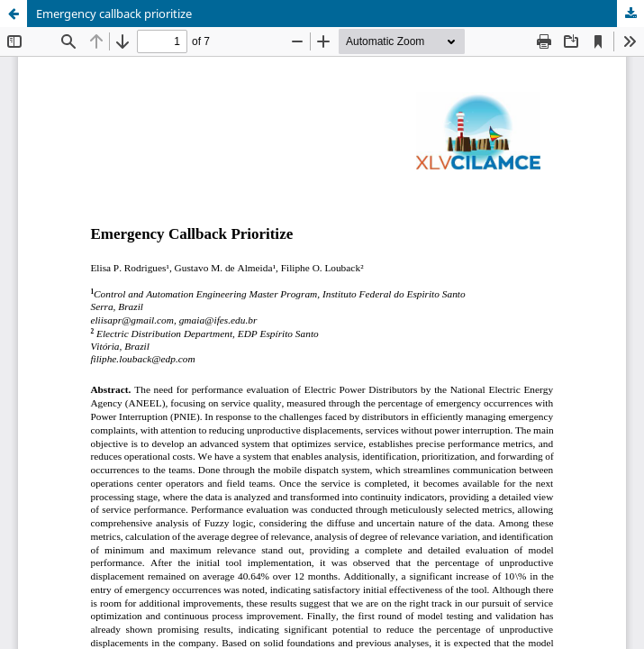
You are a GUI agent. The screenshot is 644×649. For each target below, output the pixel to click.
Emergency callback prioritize (114, 14)
